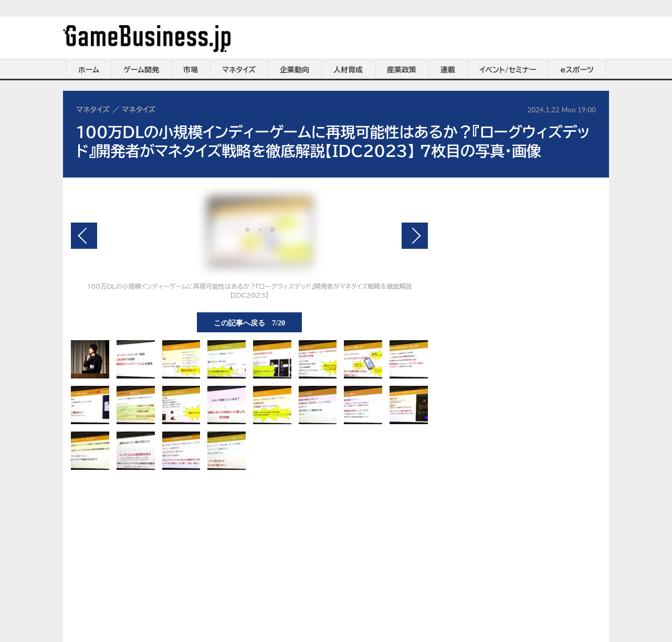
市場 (191, 70)
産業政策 (402, 70)
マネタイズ (239, 70)
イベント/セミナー (508, 70)
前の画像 (84, 236)
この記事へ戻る (249, 322)
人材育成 (348, 70)
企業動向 (295, 70)
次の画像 (415, 236)
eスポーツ (577, 70)
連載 (448, 70)
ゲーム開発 (141, 70)
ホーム (89, 70)
